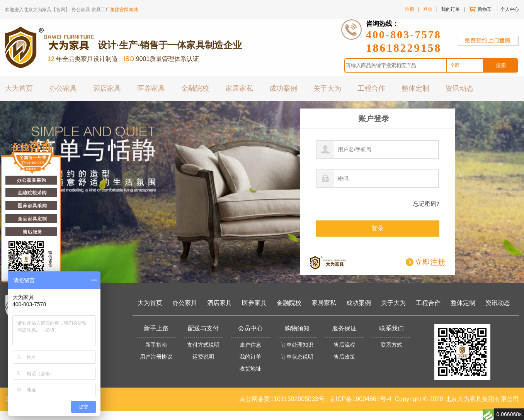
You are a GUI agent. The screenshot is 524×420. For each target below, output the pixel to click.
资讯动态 (459, 88)
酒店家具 (107, 88)
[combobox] (465, 66)
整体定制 (415, 88)
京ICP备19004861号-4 (361, 399)
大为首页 (19, 88)
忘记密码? (426, 204)
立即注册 (430, 262)
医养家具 (151, 88)
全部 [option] (455, 65)
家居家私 (239, 88)
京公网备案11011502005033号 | (284, 399)
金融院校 (195, 88)
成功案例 (283, 88)
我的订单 (451, 9)
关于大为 (327, 88)
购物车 (485, 9)
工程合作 (371, 88)
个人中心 (510, 9)
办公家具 (63, 88)
